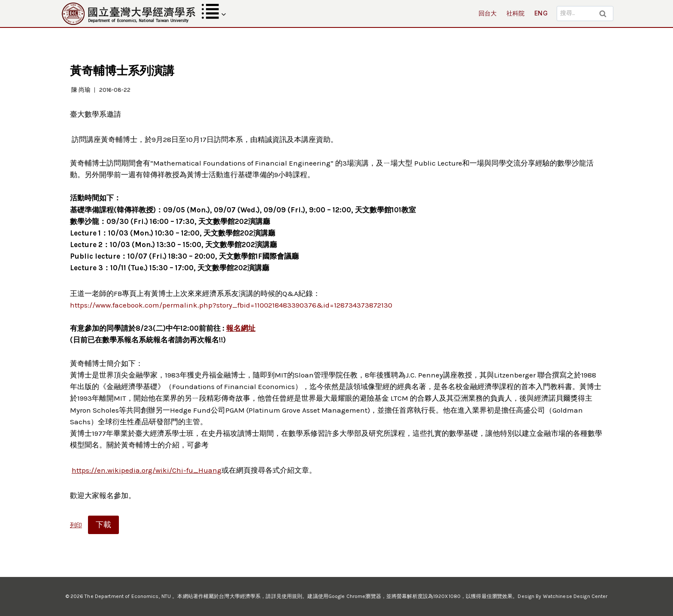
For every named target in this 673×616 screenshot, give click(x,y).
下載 (103, 525)
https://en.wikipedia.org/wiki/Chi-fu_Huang (147, 470)
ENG (541, 13)
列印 (76, 525)
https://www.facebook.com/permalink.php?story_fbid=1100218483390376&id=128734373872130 (231, 305)
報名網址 (241, 328)
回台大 (488, 13)
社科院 (516, 13)
